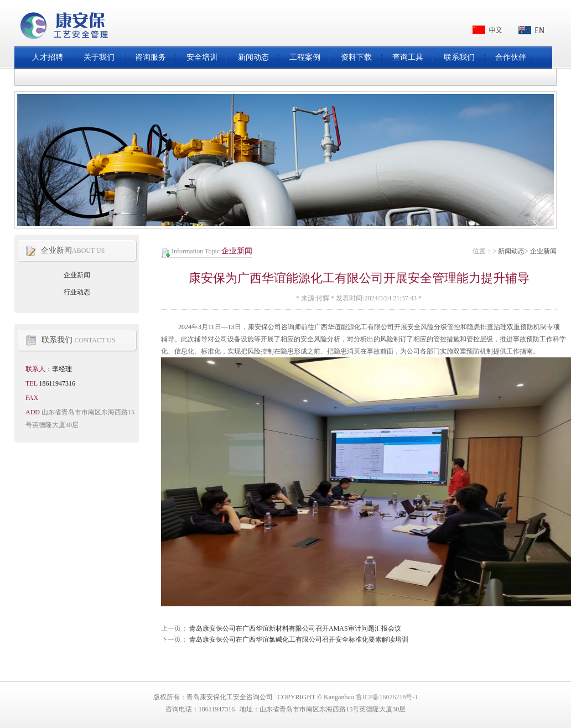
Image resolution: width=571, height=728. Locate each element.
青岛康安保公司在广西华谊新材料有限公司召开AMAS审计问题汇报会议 (295, 628)
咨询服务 (150, 57)
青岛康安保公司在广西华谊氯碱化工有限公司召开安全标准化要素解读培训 (299, 639)
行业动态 (77, 292)
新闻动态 (253, 57)
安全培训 (202, 57)
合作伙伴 (511, 57)
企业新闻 (543, 251)
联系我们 (459, 57)
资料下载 (356, 57)
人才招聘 (48, 57)
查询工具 (408, 57)
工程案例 (305, 57)
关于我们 (99, 57)
